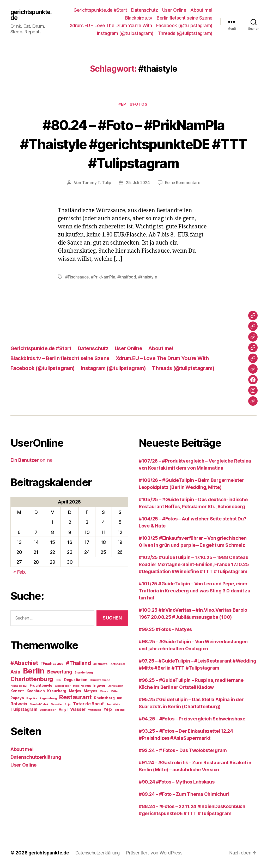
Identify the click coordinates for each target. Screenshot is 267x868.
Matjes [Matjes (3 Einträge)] (75, 691)
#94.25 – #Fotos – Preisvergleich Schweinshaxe (192, 719)
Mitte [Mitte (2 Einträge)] (114, 692)
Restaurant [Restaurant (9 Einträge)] (75, 698)
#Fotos (140, 105)
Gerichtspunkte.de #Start (100, 10)
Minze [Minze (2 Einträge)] (104, 692)
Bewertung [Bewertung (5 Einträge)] (60, 672)
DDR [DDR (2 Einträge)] (59, 681)
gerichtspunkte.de (32, 15)
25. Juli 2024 (137, 183)
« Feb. (20, 572)
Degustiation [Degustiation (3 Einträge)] (76, 680)
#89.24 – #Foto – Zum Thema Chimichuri (184, 795)
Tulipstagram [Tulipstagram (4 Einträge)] (24, 710)
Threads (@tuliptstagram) (185, 33)
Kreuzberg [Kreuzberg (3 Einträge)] (57, 691)
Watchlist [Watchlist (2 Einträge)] (95, 710)
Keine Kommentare (183, 183)
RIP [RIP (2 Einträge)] (119, 699)
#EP (122, 105)
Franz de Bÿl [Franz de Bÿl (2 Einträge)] (19, 686)
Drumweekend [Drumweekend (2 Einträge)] (100, 681)
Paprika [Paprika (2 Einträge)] (32, 699)
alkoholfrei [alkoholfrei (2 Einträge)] (101, 664)
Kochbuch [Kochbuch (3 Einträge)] (36, 691)
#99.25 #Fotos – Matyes (165, 630)
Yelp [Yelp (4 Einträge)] (108, 710)
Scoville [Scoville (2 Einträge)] (56, 705)
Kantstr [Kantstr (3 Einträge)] (17, 691)
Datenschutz (145, 10)
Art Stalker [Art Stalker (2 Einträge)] (118, 664)
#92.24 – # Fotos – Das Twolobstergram (183, 751)
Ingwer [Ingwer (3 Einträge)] (99, 686)
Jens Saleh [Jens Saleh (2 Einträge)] (116, 686)
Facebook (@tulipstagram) (184, 25)
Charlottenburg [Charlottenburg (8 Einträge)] (32, 679)
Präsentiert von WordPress (157, 853)
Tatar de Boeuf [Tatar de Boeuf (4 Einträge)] (88, 704)
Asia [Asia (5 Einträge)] (15, 672)
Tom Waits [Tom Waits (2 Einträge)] (113, 705)
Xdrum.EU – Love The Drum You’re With (111, 25)
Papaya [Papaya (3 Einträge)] (17, 699)
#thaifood (127, 277)
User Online (174, 10)
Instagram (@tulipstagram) (125, 33)
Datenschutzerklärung (36, 758)
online (31, 461)
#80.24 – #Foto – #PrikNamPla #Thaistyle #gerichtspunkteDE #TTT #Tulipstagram (134, 144)
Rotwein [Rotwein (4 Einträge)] (19, 704)
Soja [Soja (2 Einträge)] (67, 705)
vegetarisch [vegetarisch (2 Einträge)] (48, 710)
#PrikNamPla (103, 277)
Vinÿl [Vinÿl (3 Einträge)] (63, 710)
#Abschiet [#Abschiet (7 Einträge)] (24, 663)
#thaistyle (148, 277)
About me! (201, 10)
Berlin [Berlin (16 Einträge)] (34, 671)
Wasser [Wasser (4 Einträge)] (78, 710)
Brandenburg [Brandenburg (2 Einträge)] (84, 673)
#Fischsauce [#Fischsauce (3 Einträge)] (52, 664)
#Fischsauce (77, 277)
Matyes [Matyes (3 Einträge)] (90, 691)
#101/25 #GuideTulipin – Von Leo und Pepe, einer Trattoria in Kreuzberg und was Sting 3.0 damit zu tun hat (195, 591)
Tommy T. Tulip (95, 183)
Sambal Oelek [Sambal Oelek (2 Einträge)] (39, 705)
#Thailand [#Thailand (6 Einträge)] (78, 664)
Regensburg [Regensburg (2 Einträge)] (48, 699)
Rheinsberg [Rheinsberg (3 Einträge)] (104, 699)
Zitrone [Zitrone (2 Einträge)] (120, 710)
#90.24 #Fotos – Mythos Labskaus (177, 782)
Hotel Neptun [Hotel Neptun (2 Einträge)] (82, 686)
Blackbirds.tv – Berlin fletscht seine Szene (169, 18)
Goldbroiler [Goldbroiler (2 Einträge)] (63, 686)
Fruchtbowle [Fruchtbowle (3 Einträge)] (41, 686)
